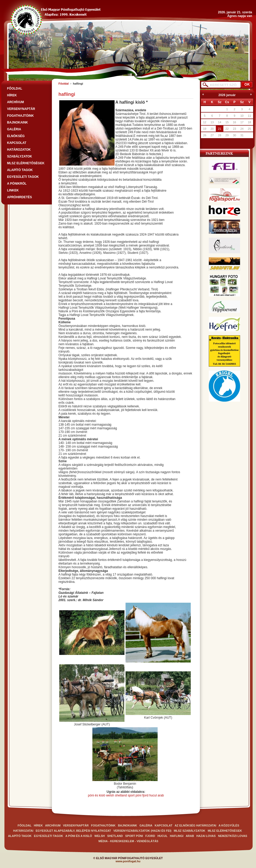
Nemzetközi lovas (233, 836)
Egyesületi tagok (23, 177)
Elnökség (16, 136)
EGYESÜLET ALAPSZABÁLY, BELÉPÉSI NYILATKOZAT (73, 831)
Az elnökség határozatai (195, 825)
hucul (153, 795)
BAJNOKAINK (17, 122)
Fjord (151, 836)
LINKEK (13, 190)
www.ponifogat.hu (128, 861)
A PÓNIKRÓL (17, 184)
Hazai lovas (206, 836)
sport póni (135, 795)
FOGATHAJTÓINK (20, 116)
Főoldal (64, 84)
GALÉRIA (14, 129)
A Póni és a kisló (79, 836)
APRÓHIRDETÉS (19, 197)
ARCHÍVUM (16, 102)
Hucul (163, 836)
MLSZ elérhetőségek (26, 163)
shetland (121, 795)
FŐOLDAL (15, 89)
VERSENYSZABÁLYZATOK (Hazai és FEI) (142, 831)
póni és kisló (97, 795)
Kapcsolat (17, 143)
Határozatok (19, 150)
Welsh (100, 836)
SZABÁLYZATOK (20, 156)
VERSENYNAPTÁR (21, 109)
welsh (110, 795)
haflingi (177, 836)
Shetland (115, 836)
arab (161, 795)
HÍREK (12, 95)
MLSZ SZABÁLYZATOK (190, 831)
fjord (145, 795)
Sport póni (134, 836)
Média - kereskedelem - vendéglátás (128, 841)
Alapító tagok (20, 170)
